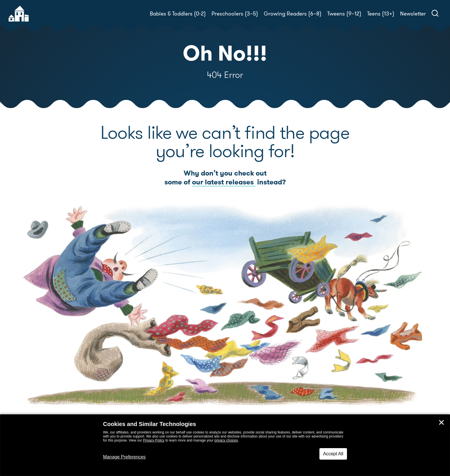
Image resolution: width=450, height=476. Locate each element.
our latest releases (224, 182)
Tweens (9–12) (344, 14)
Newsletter (413, 14)
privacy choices (226, 440)
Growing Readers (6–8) (293, 14)
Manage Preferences (124, 457)
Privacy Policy (154, 440)
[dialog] (225, 445)
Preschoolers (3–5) (235, 14)
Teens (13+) (381, 14)
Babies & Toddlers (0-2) (178, 14)
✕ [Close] (441, 423)
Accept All (333, 454)
